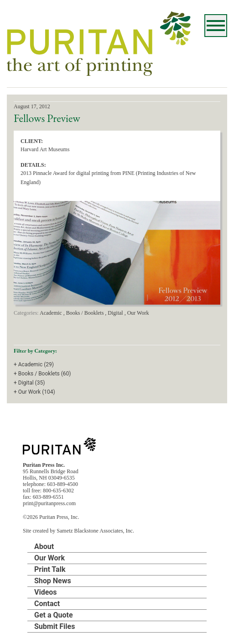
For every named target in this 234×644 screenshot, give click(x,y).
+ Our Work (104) (34, 392)
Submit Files (55, 626)
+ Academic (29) (34, 364)
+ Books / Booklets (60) (42, 374)
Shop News (53, 581)
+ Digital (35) (29, 383)
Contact (47, 604)
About (44, 546)
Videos (46, 592)
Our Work (49, 558)
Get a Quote (54, 615)
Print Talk (50, 569)
